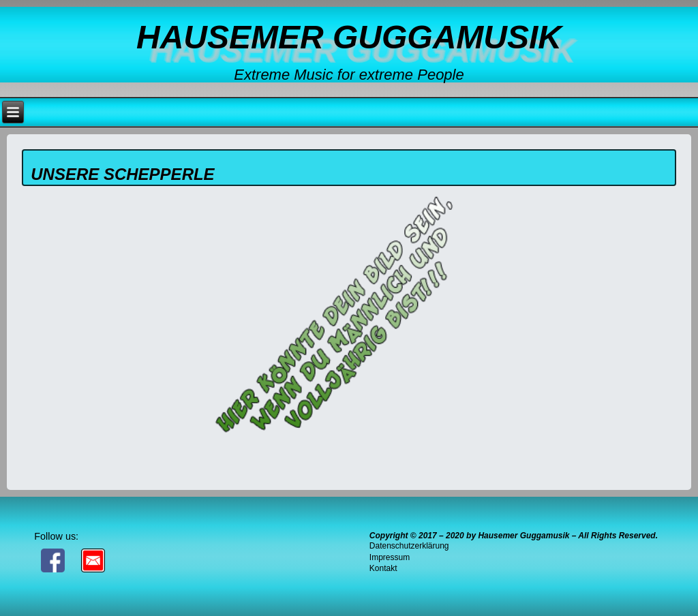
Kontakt (383, 568)
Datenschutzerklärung (409, 546)
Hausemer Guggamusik (349, 37)
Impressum (390, 557)
